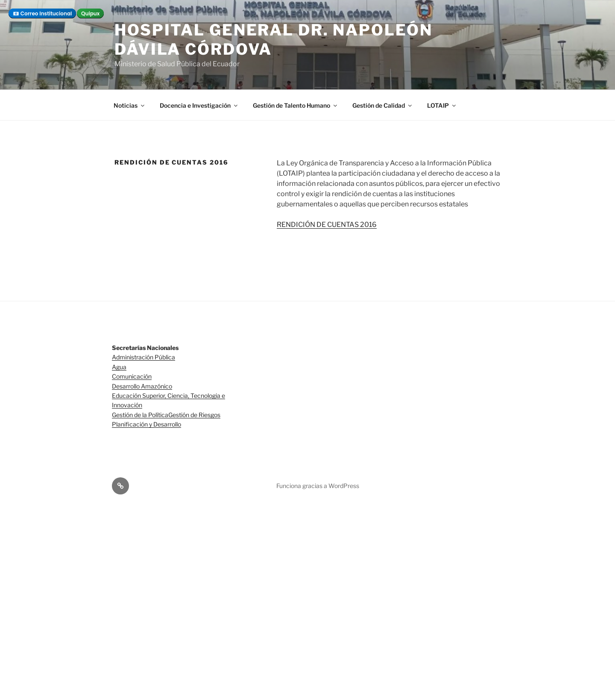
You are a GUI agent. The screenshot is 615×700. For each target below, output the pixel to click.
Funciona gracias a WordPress (318, 486)
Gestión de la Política (140, 415)
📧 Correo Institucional (42, 13)
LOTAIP (442, 105)
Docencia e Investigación (199, 105)
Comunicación (132, 376)
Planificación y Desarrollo (146, 424)
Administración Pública (143, 357)
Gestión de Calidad (383, 105)
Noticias (130, 105)
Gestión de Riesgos (194, 415)
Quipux (90, 13)
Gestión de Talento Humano (296, 105)
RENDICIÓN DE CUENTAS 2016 (327, 225)
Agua (119, 367)
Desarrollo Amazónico (142, 386)
